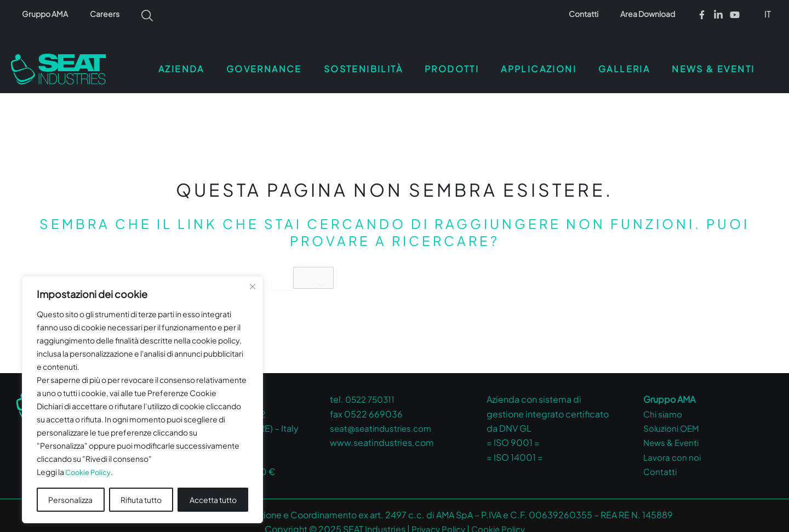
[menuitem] (768, 14)
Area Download (651, 14)
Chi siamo (664, 401)
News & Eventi (673, 429)
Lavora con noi (673, 444)
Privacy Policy (436, 516)
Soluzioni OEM (673, 415)
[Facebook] (702, 15)
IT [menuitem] (768, 14)
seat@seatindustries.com (383, 415)
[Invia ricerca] (334, 266)
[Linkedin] (718, 15)
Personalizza (70, 487)
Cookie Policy (90, 459)
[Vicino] (253, 274)
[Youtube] (735, 15)
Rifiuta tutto (141, 487)
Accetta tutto (213, 487)
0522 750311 (372, 386)
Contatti (593, 14)
